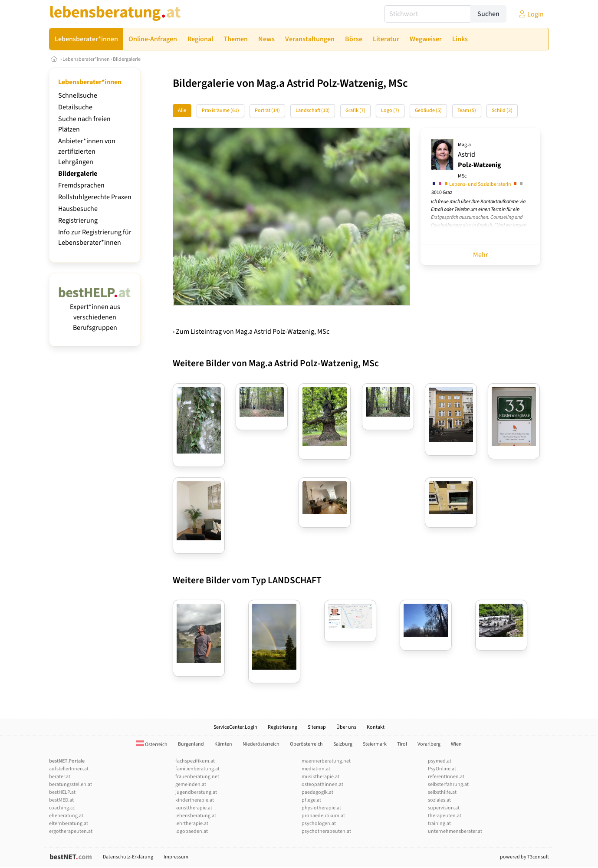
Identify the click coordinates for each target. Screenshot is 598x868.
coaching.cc (62, 808)
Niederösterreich (261, 744)
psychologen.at (319, 824)
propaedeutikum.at (323, 816)
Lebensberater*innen (86, 59)
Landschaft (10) (313, 110)
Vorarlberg (429, 744)
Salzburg (343, 744)
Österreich (152, 745)
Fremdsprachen (81, 185)
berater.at (60, 777)
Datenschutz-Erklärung (128, 857)
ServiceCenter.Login (235, 727)
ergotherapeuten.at (71, 831)
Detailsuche (75, 107)
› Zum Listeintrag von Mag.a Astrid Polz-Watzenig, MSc (251, 332)
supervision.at (444, 808)
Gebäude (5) (428, 110)
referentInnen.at (446, 777)
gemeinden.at (191, 784)
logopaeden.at (192, 831)
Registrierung (78, 220)
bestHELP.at (62, 792)
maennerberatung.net (326, 761)
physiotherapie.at (321, 808)
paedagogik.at (317, 792)
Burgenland (191, 744)
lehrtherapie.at (192, 824)
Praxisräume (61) (220, 110)
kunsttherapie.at (194, 808)
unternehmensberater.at (455, 831)
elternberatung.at (69, 824)
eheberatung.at (66, 816)
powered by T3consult (524, 857)
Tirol (402, 744)
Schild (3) (502, 110)
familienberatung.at (197, 769)
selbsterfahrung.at (448, 784)
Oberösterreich (306, 744)
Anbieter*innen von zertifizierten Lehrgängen (87, 151)
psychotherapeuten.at (326, 831)
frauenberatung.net (197, 777)
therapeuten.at (445, 816)
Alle (182, 110)
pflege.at (311, 800)
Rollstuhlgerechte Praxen (95, 197)
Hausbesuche (78, 209)
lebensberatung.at (196, 816)
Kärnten (223, 744)
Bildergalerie (127, 59)
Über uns (346, 727)
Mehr (481, 255)
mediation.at (316, 769)
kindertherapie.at (195, 800)
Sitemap (317, 727)
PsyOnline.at (442, 769)
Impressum (176, 857)
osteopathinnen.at (322, 784)
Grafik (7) (355, 110)
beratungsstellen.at (71, 784)
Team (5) (467, 110)
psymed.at (440, 761)
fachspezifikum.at (195, 761)
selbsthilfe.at (442, 792)
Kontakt (376, 727)
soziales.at (439, 800)
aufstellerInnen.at (69, 769)
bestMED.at (61, 800)
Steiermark (375, 744)
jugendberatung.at (196, 792)
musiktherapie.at (320, 777)
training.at (439, 824)
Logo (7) (390, 110)
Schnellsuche (78, 95)
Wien (456, 744)
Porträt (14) (267, 110)
